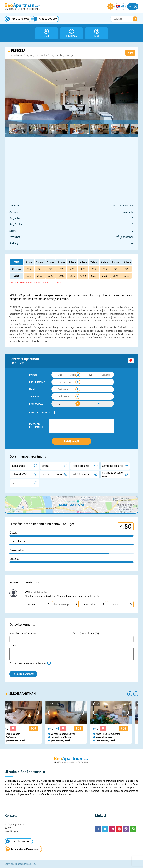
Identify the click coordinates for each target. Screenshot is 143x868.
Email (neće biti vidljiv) (86, 633)
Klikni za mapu (71, 505)
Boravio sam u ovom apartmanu (27, 663)
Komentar (15, 646)
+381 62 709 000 (18, 841)
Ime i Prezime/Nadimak (23, 633)
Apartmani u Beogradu (89, 781)
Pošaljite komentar (23, 674)
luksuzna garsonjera (59, 307)
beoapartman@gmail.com (23, 849)
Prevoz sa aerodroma (41, 412)
